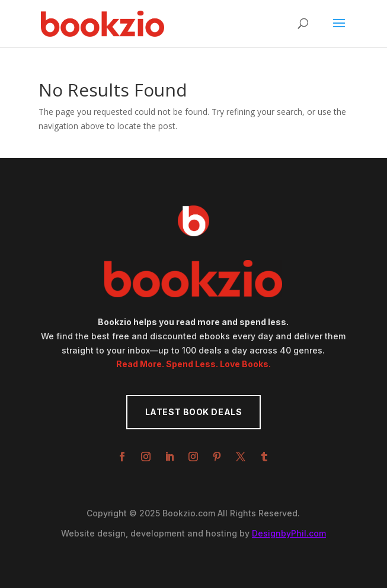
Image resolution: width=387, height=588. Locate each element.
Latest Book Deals (194, 412)
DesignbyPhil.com (289, 533)
